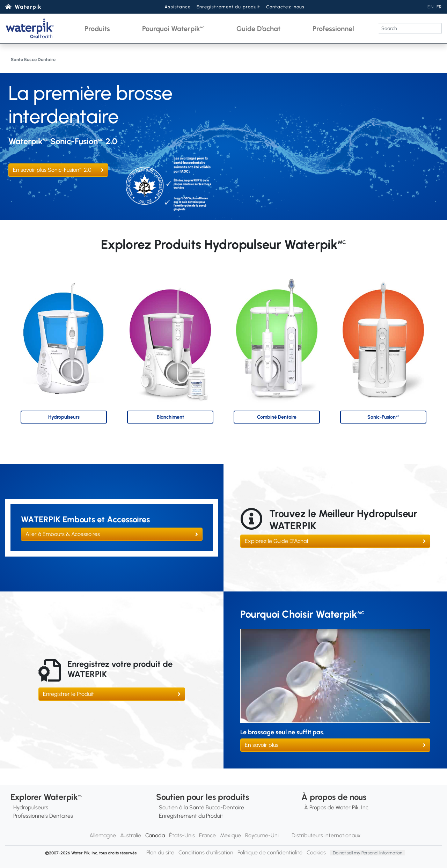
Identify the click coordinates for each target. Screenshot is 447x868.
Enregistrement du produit (229, 7)
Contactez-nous (285, 7)
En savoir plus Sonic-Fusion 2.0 (52, 170)
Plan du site (160, 852)
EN (430, 7)
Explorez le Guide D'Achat (277, 541)
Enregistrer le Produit (68, 694)
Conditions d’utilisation (206, 852)
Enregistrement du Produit (191, 816)
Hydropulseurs (31, 807)
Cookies (316, 852)
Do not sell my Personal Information (368, 853)
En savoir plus (262, 745)
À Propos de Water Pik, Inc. (337, 807)
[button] (97, 28)
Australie (131, 835)
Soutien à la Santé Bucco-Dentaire (201, 807)
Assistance (178, 7)
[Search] (410, 28)
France (207, 835)
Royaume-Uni (262, 835)
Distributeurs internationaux (326, 835)
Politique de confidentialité (270, 852)
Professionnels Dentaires (43, 816)
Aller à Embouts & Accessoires (63, 534)
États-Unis (182, 835)
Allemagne (103, 835)
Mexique (230, 835)
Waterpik (28, 7)
